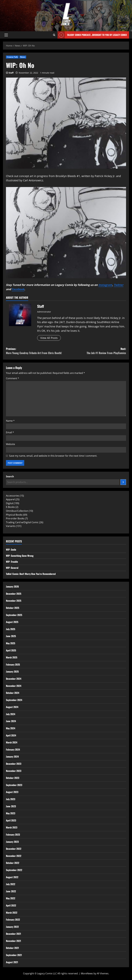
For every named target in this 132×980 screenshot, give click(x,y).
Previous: (36, 351)
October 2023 (13, 778)
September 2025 (14, 615)
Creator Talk (12, 57)
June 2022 (11, 891)
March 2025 (12, 657)
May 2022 (11, 898)
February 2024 (13, 750)
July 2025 (11, 629)
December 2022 (14, 849)
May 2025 (11, 643)
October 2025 (13, 608)
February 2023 (13, 835)
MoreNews (87, 973)
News (23, 57)
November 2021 (13, 941)
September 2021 (14, 955)
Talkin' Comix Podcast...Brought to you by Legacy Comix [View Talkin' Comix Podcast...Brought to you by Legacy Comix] (92, 35)
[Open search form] (54, 35)
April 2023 (11, 820)
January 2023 (12, 842)
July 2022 (11, 884)
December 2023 (14, 764)
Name (10, 421)
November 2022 (14, 856)
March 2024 (12, 742)
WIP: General (12, 568)
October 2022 (13, 863)
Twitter (119, 285)
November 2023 (14, 771)
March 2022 (12, 913)
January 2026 (12, 586)
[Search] (123, 482)
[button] (6, 35)
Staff (11, 73)
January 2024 (12, 757)
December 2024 (14, 679)
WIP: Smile (11, 550)
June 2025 (11, 636)
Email (10, 432)
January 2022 (12, 927)
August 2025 (12, 622)
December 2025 (14, 594)
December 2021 (13, 934)
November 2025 (14, 601)
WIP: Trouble (12, 562)
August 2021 (12, 962)
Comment (12, 378)
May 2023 (11, 813)
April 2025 (11, 650)
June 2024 (11, 721)
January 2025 (12, 671)
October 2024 (13, 693)
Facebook (18, 289)
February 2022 (13, 920)
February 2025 (13, 665)
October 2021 (12, 948)
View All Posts (49, 338)
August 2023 (12, 792)
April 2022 (11, 905)
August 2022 (12, 877)
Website (10, 444)
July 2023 (11, 799)
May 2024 (11, 728)
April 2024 (11, 735)
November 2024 (14, 686)
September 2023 (14, 785)
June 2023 (11, 806)
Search (10, 476)
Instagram (105, 285)
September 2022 (14, 870)
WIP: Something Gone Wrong (20, 556)
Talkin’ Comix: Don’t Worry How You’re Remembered (31, 574)
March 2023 (12, 827)
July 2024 (11, 714)
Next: (96, 351)
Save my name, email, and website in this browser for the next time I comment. (53, 456)
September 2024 (14, 700)
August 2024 (12, 707)
